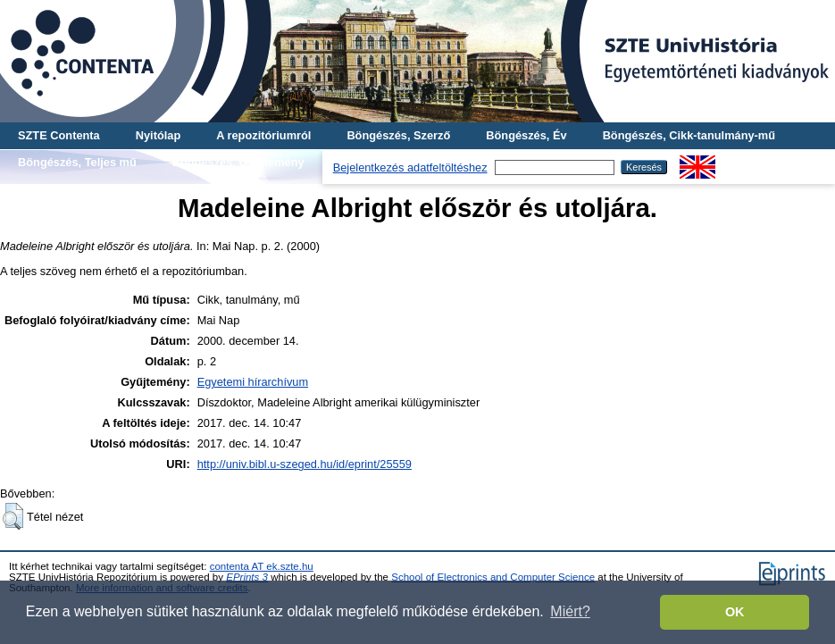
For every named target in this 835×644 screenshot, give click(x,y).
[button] (13, 516)
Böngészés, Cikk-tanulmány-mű (689, 135)
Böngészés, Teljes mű (77, 162)
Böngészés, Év (526, 135)
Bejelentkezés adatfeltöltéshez (410, 167)
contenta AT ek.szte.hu (262, 566)
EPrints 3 (247, 577)
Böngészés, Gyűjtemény (238, 162)
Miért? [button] (570, 611)
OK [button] (735, 612)
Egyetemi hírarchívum (253, 382)
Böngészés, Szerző (398, 135)
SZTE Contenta (59, 135)
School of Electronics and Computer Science (493, 577)
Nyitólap (158, 135)
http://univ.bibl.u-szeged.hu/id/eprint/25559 (305, 464)
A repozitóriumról (263, 135)
